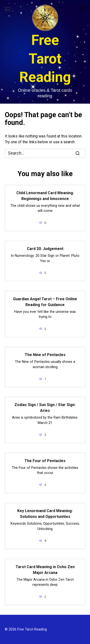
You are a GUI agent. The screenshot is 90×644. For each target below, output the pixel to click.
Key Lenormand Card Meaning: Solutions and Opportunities (45, 514)
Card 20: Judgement (45, 249)
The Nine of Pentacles (45, 355)
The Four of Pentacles (45, 461)
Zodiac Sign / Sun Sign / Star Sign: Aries (45, 408)
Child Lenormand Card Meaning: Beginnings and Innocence (45, 196)
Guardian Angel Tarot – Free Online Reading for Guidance (45, 302)
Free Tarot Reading (45, 58)
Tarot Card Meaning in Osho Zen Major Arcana (45, 569)
